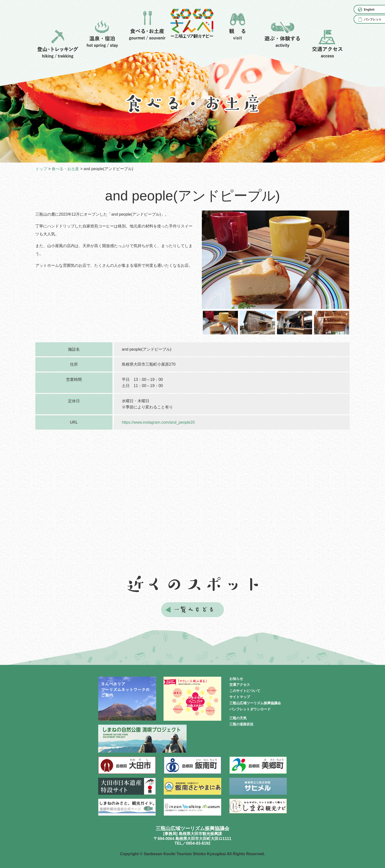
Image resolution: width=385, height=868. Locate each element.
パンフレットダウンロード (250, 709)
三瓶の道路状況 (241, 724)
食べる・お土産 (65, 169)
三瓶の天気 (238, 718)
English (369, 10)
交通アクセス (240, 685)
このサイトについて (245, 691)
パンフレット (373, 19)
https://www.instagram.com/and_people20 (158, 422)
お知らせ (236, 679)
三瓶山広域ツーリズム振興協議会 (255, 703)
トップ (41, 169)
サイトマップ (240, 697)
